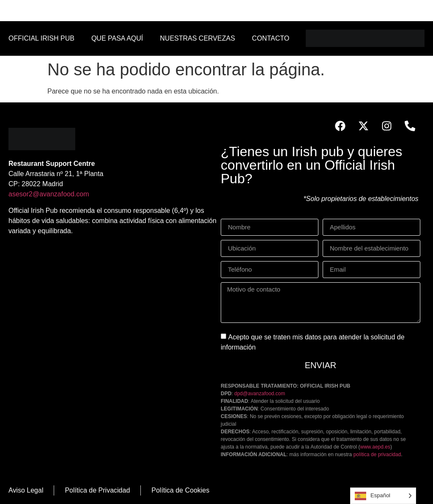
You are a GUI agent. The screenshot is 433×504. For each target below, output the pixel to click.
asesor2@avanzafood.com (49, 194)
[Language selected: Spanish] (383, 496)
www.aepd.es (375, 447)
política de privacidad (377, 454)
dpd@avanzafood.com (260, 394)
